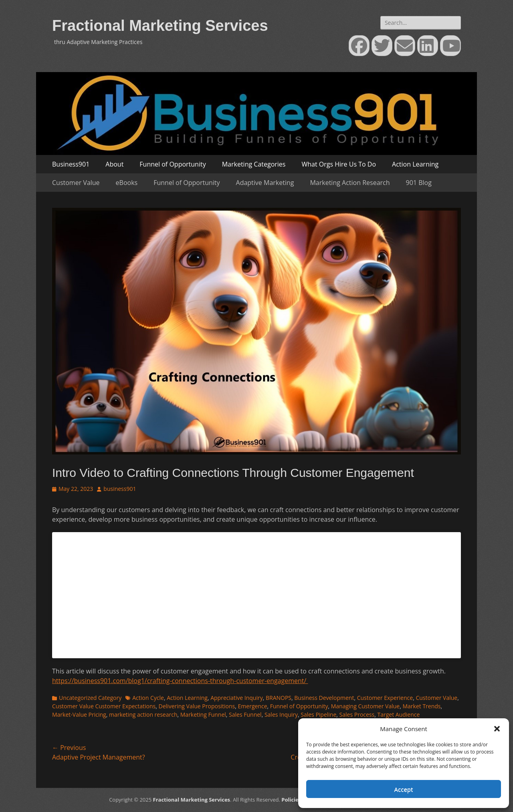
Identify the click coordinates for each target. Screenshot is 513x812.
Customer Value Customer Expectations (104, 706)
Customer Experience (385, 698)
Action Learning (415, 164)
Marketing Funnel (203, 715)
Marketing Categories (254, 164)
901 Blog (419, 183)
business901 (120, 489)
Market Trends (421, 706)
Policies (291, 800)
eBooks (127, 183)
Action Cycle (148, 698)
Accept (404, 789)
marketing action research (143, 715)
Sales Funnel (245, 715)
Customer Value (76, 183)
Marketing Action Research (350, 183)
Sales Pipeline (318, 715)
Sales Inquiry (281, 715)
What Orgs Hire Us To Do (339, 164)
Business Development (324, 698)
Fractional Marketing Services (160, 26)
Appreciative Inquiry (237, 698)
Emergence (253, 706)
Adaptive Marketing (265, 183)
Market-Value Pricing (79, 715)
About (114, 164)
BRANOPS (279, 698)
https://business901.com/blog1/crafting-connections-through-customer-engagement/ (180, 681)
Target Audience (398, 715)
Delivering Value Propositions (197, 706)
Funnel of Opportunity (173, 164)
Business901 (71, 164)
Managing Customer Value (365, 706)
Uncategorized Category (90, 698)
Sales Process (357, 715)
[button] (497, 729)
